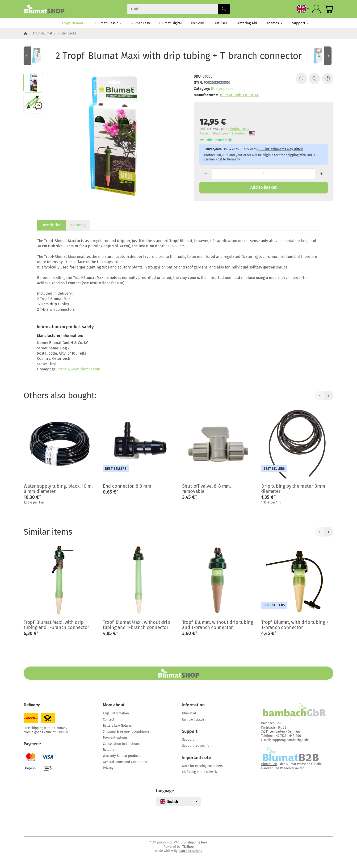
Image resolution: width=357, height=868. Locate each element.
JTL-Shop (188, 847)
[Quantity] (264, 174)
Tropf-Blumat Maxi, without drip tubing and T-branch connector (136, 625)
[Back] (319, 396)
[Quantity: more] (321, 174)
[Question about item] (328, 79)
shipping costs (238, 129)
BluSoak (198, 23)
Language (165, 791)
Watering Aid (247, 23)
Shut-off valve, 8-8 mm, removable (207, 489)
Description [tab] (51, 225)
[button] (33, 83)
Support (300, 23)
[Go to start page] (44, 9)
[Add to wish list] (301, 79)
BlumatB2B (269, 764)
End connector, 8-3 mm (127, 486)
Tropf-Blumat (74, 23)
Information (193, 705)
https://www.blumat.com (79, 369)
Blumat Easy (140, 23)
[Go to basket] (329, 9)
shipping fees (197, 842)
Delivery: (32, 705)
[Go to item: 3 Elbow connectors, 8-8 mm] (319, 56)
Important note (197, 758)
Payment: (32, 744)
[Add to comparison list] (315, 79)
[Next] (329, 396)
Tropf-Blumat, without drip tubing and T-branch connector (218, 625)
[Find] (179, 9)
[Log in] (316, 9)
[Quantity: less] (206, 174)
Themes (275, 23)
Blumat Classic (108, 23)
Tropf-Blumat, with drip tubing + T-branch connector (295, 625)
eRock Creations (190, 851)
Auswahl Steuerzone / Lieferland (227, 134)
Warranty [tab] (78, 225)
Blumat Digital (170, 23)
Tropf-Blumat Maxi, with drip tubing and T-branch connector (56, 625)
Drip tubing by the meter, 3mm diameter (293, 489)
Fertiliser (220, 23)
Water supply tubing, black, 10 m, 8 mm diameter (58, 489)
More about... (115, 705)
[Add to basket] (264, 188)
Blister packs (222, 89)
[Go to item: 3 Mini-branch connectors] (38, 56)
